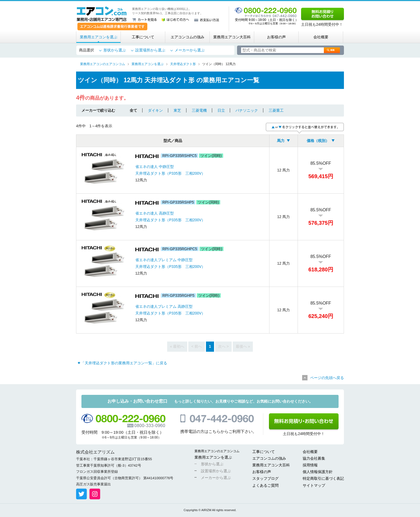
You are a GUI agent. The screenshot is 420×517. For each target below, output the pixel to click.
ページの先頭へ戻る (327, 378)
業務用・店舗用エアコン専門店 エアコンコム (102, 14)
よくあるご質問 (265, 485)
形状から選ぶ (115, 50)
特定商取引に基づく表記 (323, 478)
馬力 (281, 141)
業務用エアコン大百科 (232, 37)
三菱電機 (199, 110)
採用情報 (310, 465)
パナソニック (247, 110)
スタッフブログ (265, 478)
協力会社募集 (314, 458)
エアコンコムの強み (187, 37)
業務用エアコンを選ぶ (99, 37)
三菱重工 (276, 110)
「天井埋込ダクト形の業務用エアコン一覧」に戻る (124, 363)
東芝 (177, 110)
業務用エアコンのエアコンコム (217, 451)
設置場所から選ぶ (150, 50)
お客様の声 (276, 37)
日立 (221, 110)
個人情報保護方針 (318, 472)
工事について (143, 37)
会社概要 (321, 37)
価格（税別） (318, 141)
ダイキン (155, 110)
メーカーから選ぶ (190, 50)
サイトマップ (314, 485)
